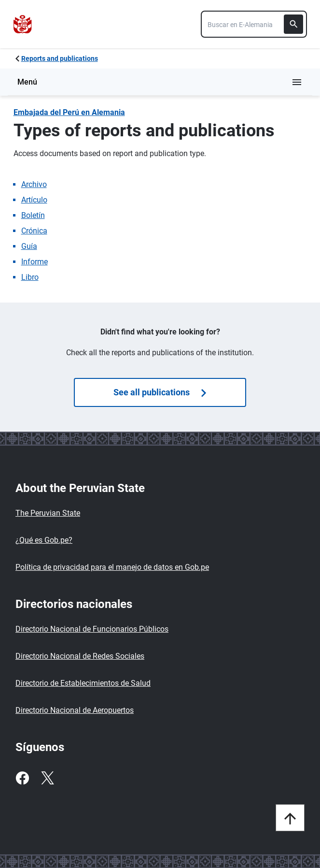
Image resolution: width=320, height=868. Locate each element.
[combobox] (254, 24)
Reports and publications (60, 58)
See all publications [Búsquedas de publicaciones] (160, 392)
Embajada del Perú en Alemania (69, 112)
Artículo (34, 200)
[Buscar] (293, 24)
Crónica (34, 231)
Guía (29, 246)
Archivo (34, 184)
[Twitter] (47, 778)
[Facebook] (22, 778)
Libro (30, 277)
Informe (35, 262)
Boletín (33, 215)
